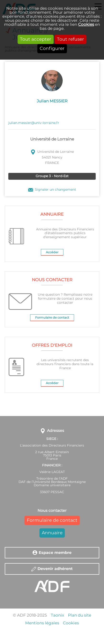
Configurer (52, 49)
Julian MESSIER (52, 101)
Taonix (57, 615)
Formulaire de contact (52, 318)
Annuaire (52, 533)
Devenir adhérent (55, 569)
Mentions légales (42, 623)
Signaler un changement (56, 190)
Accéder (52, 252)
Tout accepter (36, 39)
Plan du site (80, 615)
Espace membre (55, 553)
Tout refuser (71, 39)
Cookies (86, 24)
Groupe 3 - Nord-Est (52, 176)
